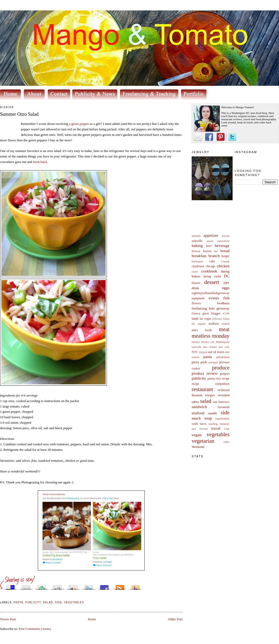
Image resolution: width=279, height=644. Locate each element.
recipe (226, 379)
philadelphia (223, 357)
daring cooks (212, 277)
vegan (196, 435)
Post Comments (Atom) (35, 629)
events (214, 298)
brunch (214, 256)
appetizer (211, 235)
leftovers (217, 319)
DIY (226, 283)
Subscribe (120, 586)
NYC (195, 352)
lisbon (226, 319)
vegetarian (203, 441)
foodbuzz (223, 303)
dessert (212, 282)
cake (212, 261)
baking (197, 245)
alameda (196, 236)
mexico (196, 342)
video (226, 442)
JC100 (226, 314)
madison (214, 324)
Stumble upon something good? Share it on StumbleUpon (42, 586)
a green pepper (79, 124)
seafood (198, 413)
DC (227, 276)
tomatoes (225, 424)
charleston (198, 266)
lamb (195, 318)
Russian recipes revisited (211, 395)
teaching (213, 424)
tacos (203, 424)
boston (207, 251)
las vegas (205, 319)
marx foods (202, 330)
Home (92, 619)
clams (195, 272)
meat (224, 329)
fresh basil (40, 162)
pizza (195, 362)
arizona (225, 236)
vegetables (218, 434)
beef (209, 246)
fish (226, 298)
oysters (195, 357)
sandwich (199, 407)
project (225, 373)
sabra (195, 402)
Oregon (203, 352)
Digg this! (26, 586)
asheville (197, 241)
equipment (198, 298)
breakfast (199, 256)
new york (224, 347)
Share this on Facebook (104, 586)
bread (225, 251)
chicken (223, 266)
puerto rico (214, 379)
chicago (210, 266)
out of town (216, 352)
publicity (199, 378)
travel (216, 428)
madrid (226, 324)
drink (195, 288)
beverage (222, 245)
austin (210, 241)
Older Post (175, 619)
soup (208, 418)
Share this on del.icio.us (10, 586)
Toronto (204, 429)
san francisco (221, 402)
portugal (213, 362)
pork (204, 362)
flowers (196, 303)
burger (226, 256)
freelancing (199, 308)
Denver (196, 283)
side (225, 412)
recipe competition (211, 384)
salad (206, 401)
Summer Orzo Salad (19, 114)
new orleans (210, 347)
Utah (227, 429)
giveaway (223, 308)
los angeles (199, 324)
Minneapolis (223, 342)
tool (194, 429)
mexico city (208, 342)
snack (196, 418)
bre (216, 251)
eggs (226, 288)
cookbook (209, 271)
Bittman (196, 251)
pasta (208, 357)
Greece (196, 314)
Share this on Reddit (57, 586)
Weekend (198, 447)
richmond (224, 390)
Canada (225, 261)
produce (221, 367)
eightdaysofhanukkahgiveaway (211, 293)
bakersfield (223, 241)
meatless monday (211, 336)
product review (205, 373)
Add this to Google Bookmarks (73, 586)
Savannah (224, 407)
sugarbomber (222, 419)
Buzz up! (136, 586)
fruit (212, 308)
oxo (227, 352)
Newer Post (8, 619)
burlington (197, 261)
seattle (213, 413)
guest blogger (211, 314)
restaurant (202, 389)
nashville (197, 347)
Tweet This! (89, 586)
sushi (195, 424)
